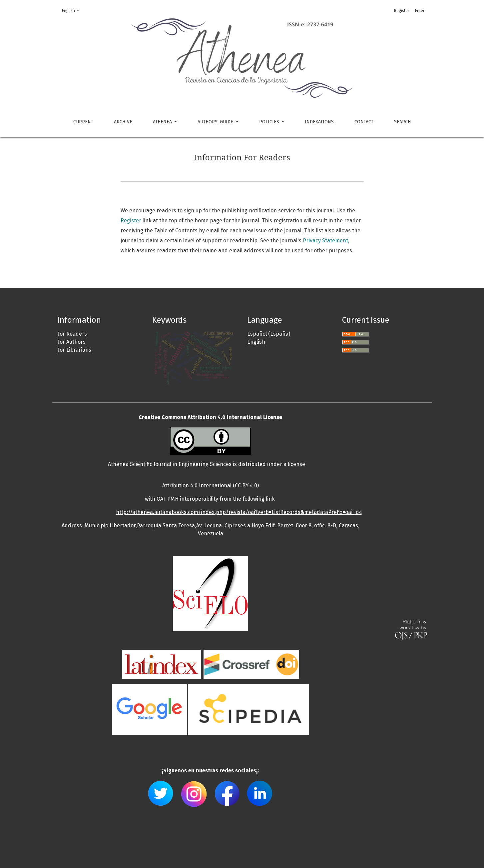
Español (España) (269, 334)
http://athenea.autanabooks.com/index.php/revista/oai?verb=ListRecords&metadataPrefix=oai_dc (239, 512)
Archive (123, 122)
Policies (270, 122)
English (72, 10)
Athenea (163, 122)
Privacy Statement (325, 240)
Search (402, 122)
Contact (364, 122)
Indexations (319, 122)
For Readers (72, 334)
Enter (420, 11)
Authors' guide (216, 122)
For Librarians (74, 350)
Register (402, 11)
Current (83, 122)
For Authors (71, 342)
